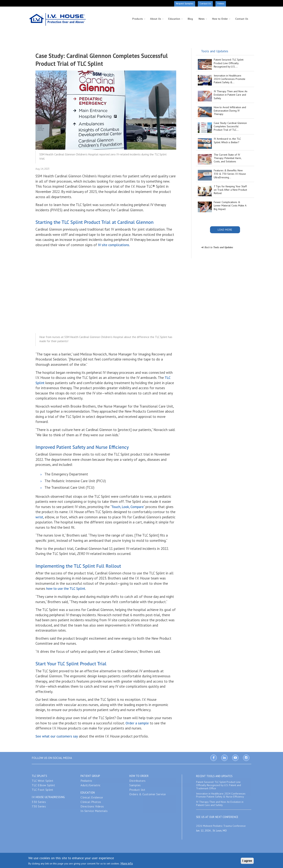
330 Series (39, 802)
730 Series (39, 806)
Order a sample (137, 723)
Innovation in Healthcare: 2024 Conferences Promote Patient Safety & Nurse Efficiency (221, 795)
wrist (39, 517)
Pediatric (86, 781)
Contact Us (205, 3)
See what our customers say (57, 736)
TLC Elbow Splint (43, 785)
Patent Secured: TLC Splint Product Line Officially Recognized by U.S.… (229, 63)
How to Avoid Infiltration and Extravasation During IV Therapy (230, 111)
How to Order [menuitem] (220, 19)
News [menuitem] (202, 19)
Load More (225, 230)
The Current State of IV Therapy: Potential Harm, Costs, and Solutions (228, 158)
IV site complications (114, 245)
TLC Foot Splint (43, 790)
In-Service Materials (94, 811)
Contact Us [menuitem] (242, 19)
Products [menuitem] (138, 19)
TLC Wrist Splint (43, 781)
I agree (247, 861)
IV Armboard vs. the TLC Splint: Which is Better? (227, 140)
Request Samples (185, 3)
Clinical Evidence (92, 797)
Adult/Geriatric (91, 785)
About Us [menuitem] (156, 19)
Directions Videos (92, 806)
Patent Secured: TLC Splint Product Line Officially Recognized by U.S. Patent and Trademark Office (219, 785)
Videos (221, 3)
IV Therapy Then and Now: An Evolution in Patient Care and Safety (231, 95)
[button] (106, 110)
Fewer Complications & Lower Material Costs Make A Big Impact (230, 205)
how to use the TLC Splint (65, 588)
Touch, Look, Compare (128, 507)
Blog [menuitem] (190, 19)
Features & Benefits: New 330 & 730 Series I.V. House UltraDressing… (230, 174)
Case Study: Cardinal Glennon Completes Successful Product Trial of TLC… (230, 126)
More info (127, 863)
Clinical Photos (91, 802)
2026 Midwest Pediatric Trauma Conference (221, 826)
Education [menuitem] (174, 19)
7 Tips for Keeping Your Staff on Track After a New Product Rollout (230, 190)
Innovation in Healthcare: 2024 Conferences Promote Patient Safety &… (230, 79)
